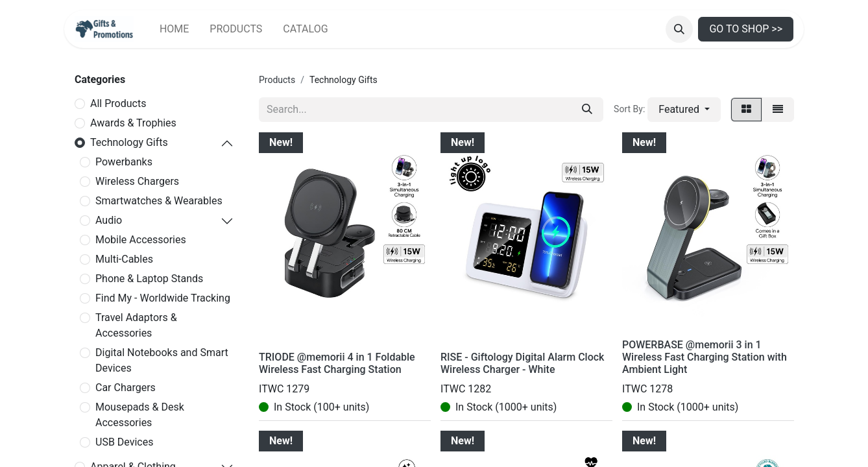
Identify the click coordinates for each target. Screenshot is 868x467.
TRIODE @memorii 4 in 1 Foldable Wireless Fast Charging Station (337, 363)
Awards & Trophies (133, 123)
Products (277, 80)
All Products (118, 103)
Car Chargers (126, 388)
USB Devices (124, 442)
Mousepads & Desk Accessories (140, 415)
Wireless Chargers (137, 181)
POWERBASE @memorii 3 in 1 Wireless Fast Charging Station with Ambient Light (705, 357)
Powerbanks (124, 162)
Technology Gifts (129, 142)
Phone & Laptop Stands (149, 279)
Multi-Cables (124, 259)
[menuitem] (174, 29)
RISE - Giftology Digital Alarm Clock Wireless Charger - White (522, 363)
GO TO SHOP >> (746, 29)
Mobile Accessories (141, 240)
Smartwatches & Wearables (159, 201)
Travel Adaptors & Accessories (136, 325)
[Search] (587, 110)
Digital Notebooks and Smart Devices (162, 360)
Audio (109, 220)
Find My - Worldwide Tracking (163, 298)
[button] (679, 29)
